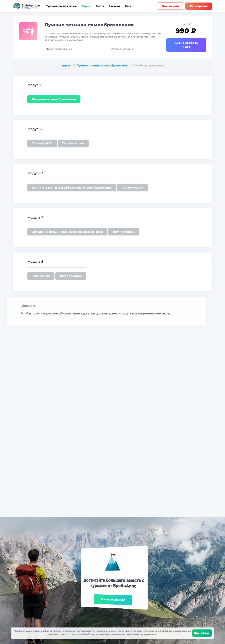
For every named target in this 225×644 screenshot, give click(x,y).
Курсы (86, 6)
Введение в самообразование (54, 99)
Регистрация (199, 6)
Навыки (114, 6)
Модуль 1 (35, 85)
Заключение (41, 276)
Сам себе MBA (42, 143)
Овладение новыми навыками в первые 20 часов (67, 232)
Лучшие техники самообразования (89, 25)
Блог (128, 6)
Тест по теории (73, 143)
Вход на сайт (170, 6)
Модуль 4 (35, 217)
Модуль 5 (35, 262)
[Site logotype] (26, 6)
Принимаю (202, 633)
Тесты (100, 6)
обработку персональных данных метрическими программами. (119, 634)
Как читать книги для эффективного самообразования (72, 188)
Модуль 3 (35, 173)
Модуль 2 (35, 129)
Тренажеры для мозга (61, 6)
